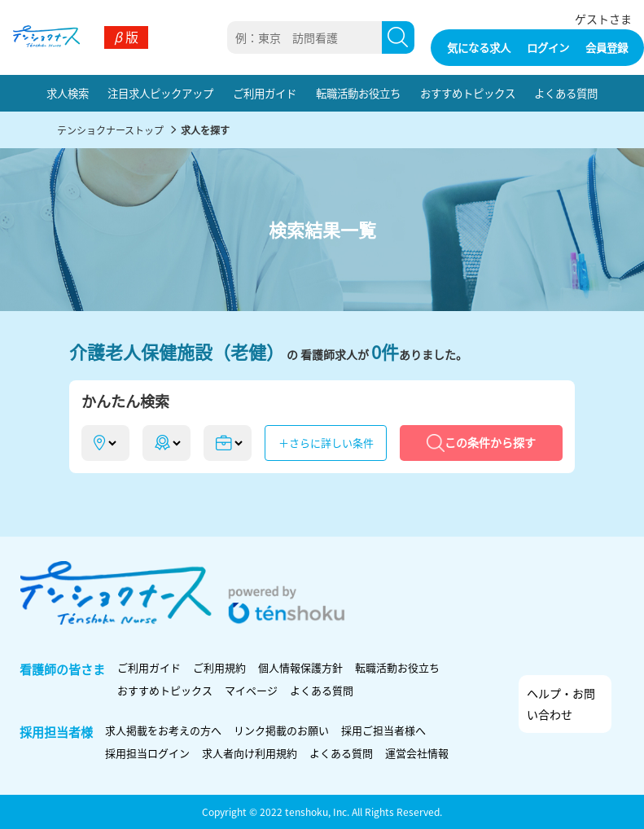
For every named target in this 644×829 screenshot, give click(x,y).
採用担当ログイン (147, 753)
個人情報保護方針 (300, 667)
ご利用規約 (219, 667)
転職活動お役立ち (358, 93)
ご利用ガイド (265, 93)
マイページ (251, 690)
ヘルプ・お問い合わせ (561, 703)
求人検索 (68, 93)
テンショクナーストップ (110, 130)
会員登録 (607, 47)
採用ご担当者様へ (383, 730)
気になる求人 (479, 47)
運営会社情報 (417, 753)
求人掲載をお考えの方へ (163, 730)
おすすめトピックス (468, 93)
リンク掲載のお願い (281, 730)
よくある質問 (566, 93)
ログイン (548, 47)
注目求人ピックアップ (160, 93)
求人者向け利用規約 (250, 753)
